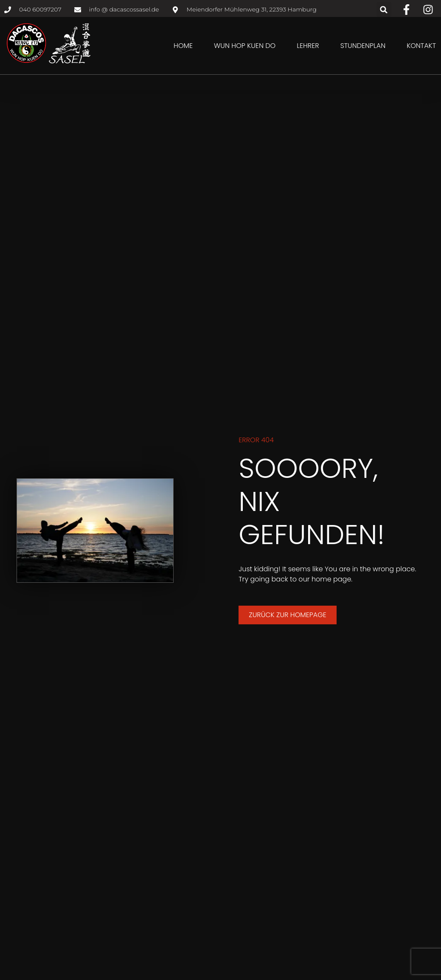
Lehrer (308, 46)
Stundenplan (363, 46)
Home (183, 46)
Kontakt (421, 46)
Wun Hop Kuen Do (245, 46)
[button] (384, 10)
